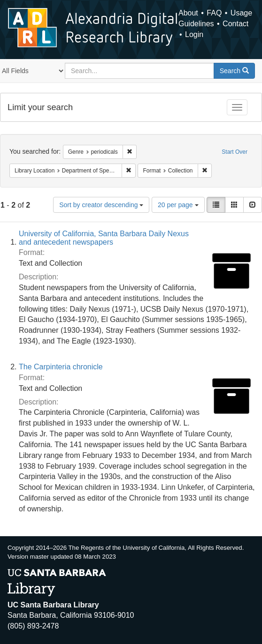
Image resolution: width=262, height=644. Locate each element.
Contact (235, 24)
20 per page (178, 205)
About (188, 13)
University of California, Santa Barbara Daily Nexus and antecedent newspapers (104, 238)
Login (194, 34)
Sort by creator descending (101, 205)
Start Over (235, 152)
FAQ (214, 13)
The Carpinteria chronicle (61, 367)
